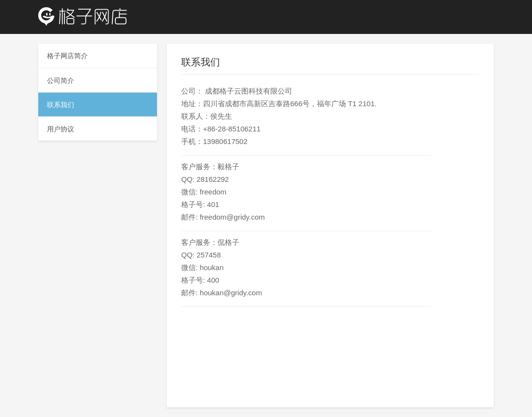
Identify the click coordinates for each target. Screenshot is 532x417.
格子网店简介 (67, 56)
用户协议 (61, 129)
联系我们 (61, 105)
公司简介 (61, 80)
